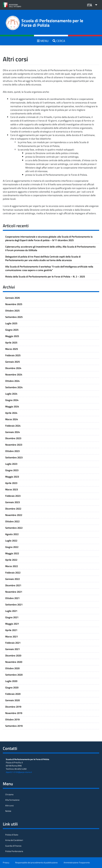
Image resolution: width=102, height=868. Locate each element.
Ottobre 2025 (12, 311)
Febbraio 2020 (13, 694)
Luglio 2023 (11, 464)
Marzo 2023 (12, 489)
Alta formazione (12, 800)
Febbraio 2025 (13, 355)
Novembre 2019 (14, 713)
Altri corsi (9, 805)
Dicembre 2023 (13, 438)
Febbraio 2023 (13, 496)
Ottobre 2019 (12, 719)
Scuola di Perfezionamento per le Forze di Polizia (52, 23)
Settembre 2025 (14, 317)
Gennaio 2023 (12, 502)
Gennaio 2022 (12, 579)
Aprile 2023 (11, 483)
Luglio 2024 (11, 394)
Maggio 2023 (12, 477)
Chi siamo (9, 794)
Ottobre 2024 (12, 381)
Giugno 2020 (12, 687)
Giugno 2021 (12, 617)
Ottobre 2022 (12, 521)
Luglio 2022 (11, 541)
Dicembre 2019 (13, 707)
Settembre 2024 (14, 387)
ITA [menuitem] (90, 5)
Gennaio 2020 (12, 700)
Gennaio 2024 (12, 432)
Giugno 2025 (12, 330)
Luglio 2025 (11, 323)
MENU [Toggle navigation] (43, 41)
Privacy (6, 863)
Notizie (8, 811)
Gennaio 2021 (12, 649)
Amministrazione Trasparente (77, 863)
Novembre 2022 (14, 515)
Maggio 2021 (12, 624)
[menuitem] (91, 5)
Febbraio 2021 (13, 643)
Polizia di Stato (12, 835)
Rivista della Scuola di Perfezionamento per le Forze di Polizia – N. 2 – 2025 (45, 276)
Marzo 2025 (12, 349)
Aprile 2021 (11, 630)
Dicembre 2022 (13, 509)
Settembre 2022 (14, 528)
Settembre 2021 (14, 604)
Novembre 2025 (14, 304)
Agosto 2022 (12, 534)
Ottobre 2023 (12, 451)
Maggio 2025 (12, 336)
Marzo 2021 (12, 636)
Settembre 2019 (14, 726)
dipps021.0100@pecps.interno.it (19, 772)
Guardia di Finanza (13, 846)
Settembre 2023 (14, 457)
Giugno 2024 (12, 400)
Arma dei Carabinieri (14, 840)
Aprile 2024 (11, 413)
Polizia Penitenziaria (14, 851)
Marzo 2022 (12, 566)
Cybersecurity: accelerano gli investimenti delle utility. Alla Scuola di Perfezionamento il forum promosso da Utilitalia (50, 248)
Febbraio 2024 (13, 426)
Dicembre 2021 (13, 585)
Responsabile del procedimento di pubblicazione (36, 863)
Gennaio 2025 (12, 362)
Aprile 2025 (11, 342)
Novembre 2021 (14, 592)
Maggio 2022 (12, 553)
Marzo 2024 (12, 419)
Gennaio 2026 (12, 298)
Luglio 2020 (11, 681)
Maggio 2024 (12, 406)
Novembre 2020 (14, 662)
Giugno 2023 (12, 470)
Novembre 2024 (14, 374)
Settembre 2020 (14, 675)
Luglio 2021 (11, 611)
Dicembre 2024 (13, 368)
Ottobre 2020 (12, 668)
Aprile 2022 (11, 560)
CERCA (59, 41)
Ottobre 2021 (12, 598)
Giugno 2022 (12, 547)
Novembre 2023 (14, 445)
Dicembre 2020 (13, 655)
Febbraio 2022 (13, 573)
